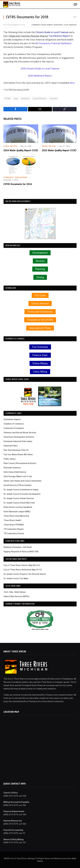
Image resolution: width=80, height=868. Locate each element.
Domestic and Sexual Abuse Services (20, 433)
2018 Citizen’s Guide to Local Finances (40, 69)
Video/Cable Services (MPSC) (16, 596)
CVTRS (8, 98)
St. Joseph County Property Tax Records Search (25, 574)
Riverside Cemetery (12, 468)
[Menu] (75, 4)
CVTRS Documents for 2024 (18, 184)
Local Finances (70, 25)
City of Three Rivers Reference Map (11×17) (23, 570)
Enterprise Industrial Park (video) (18, 441)
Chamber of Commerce (14, 424)
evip (16, 98)
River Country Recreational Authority (20, 463)
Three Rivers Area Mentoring (16, 516)
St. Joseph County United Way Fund (19, 503)
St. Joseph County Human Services (19, 498)
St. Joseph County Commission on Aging (21, 490)
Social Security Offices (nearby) (18, 485)
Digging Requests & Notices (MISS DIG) (21, 552)
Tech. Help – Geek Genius (15, 592)
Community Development (42, 25)
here (72, 83)
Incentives (58, 25)
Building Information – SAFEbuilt (18, 547)
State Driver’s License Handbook (18, 507)
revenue (54, 98)
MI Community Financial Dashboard (53, 43)
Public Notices (10, 146)
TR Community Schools (14, 533)
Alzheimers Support (12, 419)
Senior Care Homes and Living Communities (22, 481)
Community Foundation (14, 428)
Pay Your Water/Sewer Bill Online (18, 454)
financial (25, 98)
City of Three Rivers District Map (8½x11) (22, 565)
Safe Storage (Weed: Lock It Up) (18, 476)
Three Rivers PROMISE (14, 525)
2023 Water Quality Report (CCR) (59, 150)
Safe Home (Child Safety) (15, 472)
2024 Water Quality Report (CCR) (21, 150)
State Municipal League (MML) (17, 512)
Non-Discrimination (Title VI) (16, 450)
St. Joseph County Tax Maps (16, 578)
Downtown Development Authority (19, 437)
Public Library (10, 459)
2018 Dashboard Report (40, 76)
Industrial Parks (11, 446)
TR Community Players (14, 529)
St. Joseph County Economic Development (22, 494)
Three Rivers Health (12, 520)
